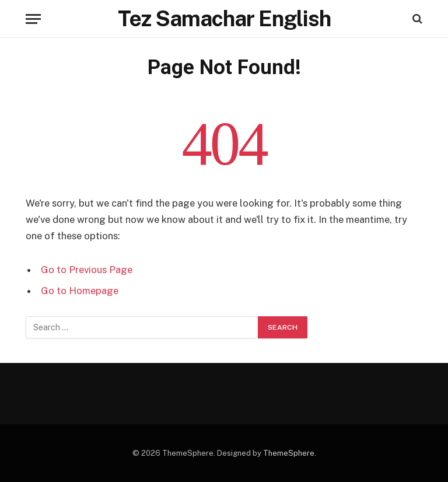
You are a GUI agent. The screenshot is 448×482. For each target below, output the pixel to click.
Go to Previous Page (87, 270)
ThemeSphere (289, 453)
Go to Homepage (80, 291)
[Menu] (33, 19)
